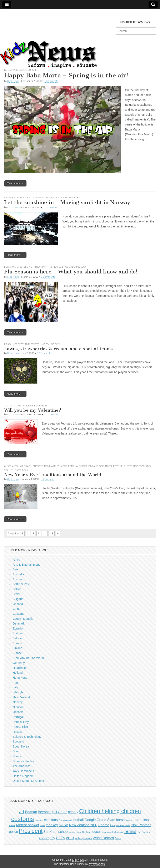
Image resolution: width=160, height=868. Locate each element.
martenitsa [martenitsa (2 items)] (141, 820)
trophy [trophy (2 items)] (50, 838)
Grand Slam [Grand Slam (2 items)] (106, 820)
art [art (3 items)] (22, 811)
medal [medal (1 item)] (12, 825)
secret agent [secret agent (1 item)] (75, 832)
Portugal (18, 717)
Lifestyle (22, 267)
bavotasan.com (97, 864)
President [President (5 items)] (31, 831)
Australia (18, 574)
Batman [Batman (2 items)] (31, 812)
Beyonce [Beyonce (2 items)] (45, 812)
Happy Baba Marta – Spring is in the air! (66, 75)
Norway (47, 197)
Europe (32, 70)
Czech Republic (23, 619)
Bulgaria (10, 70)
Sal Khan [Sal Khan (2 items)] (50, 832)
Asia (16, 569)
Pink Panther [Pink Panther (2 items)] (141, 825)
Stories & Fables (38, 405)
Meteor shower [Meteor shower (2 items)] (28, 825)
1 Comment (48, 479)
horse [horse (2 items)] (120, 820)
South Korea (21, 746)
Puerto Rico (131, 466)
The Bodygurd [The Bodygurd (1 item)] (144, 832)
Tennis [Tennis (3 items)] (130, 831)
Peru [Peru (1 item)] (112, 825)
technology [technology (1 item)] (118, 832)
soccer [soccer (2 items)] (96, 832)
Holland (18, 673)
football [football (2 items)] (78, 820)
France (17, 653)
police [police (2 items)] (14, 832)
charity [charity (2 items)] (73, 812)
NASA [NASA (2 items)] (64, 825)
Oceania (18, 712)
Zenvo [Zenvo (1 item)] (118, 838)
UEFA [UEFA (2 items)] (60, 838)
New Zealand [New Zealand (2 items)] (79, 825)
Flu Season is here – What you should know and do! (71, 272)
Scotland (24, 344)
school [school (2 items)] (63, 832)
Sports (35, 344)
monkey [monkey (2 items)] (52, 825)
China (17, 609)
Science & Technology (67, 197)
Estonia (73, 466)
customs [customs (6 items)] (23, 819)
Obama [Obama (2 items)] (104, 825)
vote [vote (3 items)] (70, 838)
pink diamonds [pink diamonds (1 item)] (123, 825)
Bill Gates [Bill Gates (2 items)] (60, 812)
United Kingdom (50, 344)
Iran (15, 683)
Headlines (11, 344)
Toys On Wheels (23, 771)
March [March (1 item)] (129, 820)
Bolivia (19, 466)
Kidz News (13, 81)
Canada (18, 604)
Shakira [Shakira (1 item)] (86, 832)
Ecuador (62, 466)
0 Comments (51, 81)
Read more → (15, 183)
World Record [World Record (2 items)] (103, 838)
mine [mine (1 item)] (42, 825)
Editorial (10, 267)
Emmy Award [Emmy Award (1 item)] (65, 820)
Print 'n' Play (50, 267)
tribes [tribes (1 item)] (42, 838)
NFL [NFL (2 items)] (94, 825)
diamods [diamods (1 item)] (39, 820)
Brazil (28, 466)
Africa (16, 560)
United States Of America (29, 781)
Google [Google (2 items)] (90, 820)
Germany (105, 466)
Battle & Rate (21, 584)
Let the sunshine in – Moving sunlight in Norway (67, 202)
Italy (15, 687)
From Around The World (28, 658)
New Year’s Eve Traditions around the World (53, 475)
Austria (9, 466)
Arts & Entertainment (18, 197)
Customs (22, 70)
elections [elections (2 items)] (51, 820)
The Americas (19, 470)
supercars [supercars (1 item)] (107, 832)
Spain (7, 470)
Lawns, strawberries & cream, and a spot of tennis (58, 349)
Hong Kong (20, 678)
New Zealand (21, 697)
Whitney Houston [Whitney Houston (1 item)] (83, 838)
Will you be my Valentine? (33, 410)
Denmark (50, 466)
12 (51, 533)
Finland (93, 466)
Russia (17, 732)
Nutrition (35, 267)
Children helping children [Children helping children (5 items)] (110, 811)
